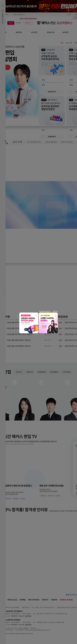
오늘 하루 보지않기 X (45, 312)
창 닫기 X (55, 312)
